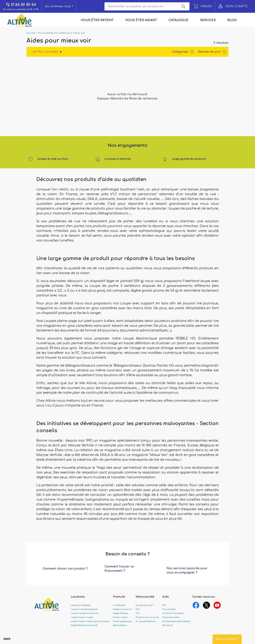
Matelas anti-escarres (122, 609)
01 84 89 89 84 (21, 5)
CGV (138, 609)
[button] (7, 639)
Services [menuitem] (208, 20)
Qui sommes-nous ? (59, 6)
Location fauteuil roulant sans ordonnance (90, 621)
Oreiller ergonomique (122, 621)
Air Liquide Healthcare (146, 621)
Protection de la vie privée (147, 617)
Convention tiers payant (173, 613)
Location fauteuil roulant (82, 617)
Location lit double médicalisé (84, 609)
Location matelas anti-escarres (84, 613)
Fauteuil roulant (120, 617)
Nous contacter (169, 609)
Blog (232, 20)
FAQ (164, 605)
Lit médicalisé (119, 605)
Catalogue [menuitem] (178, 20)
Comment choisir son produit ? (65, 569)
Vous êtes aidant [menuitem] (141, 20)
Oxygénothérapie (120, 613)
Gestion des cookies (171, 617)
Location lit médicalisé (81, 605)
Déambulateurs (120, 625)
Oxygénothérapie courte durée (84, 625)
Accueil (31, 33)
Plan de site (167, 625)
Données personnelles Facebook (176, 621)
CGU (138, 613)
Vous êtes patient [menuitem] (97, 20)
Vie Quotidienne (48, 33)
